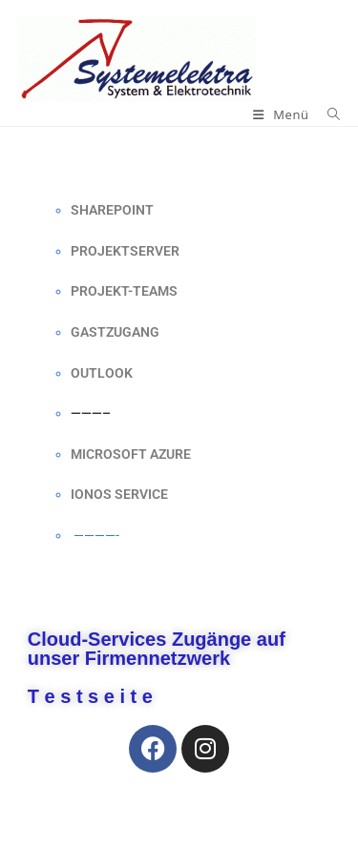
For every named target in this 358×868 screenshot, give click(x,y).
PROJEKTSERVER (125, 251)
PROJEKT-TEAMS (124, 291)
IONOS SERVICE (119, 494)
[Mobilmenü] (283, 114)
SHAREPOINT (112, 210)
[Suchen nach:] (327, 114)
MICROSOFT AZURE (131, 454)
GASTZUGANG (115, 332)
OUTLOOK (102, 373)
